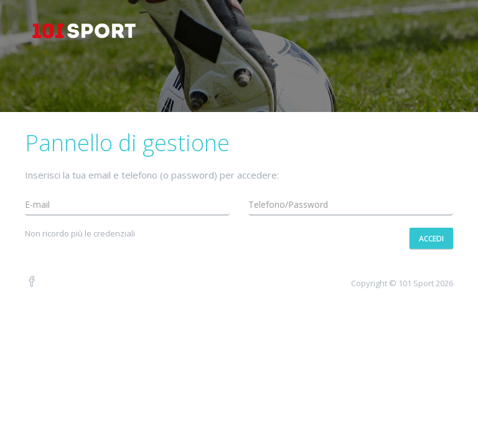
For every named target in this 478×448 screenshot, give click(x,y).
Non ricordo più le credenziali (80, 233)
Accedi (431, 239)
